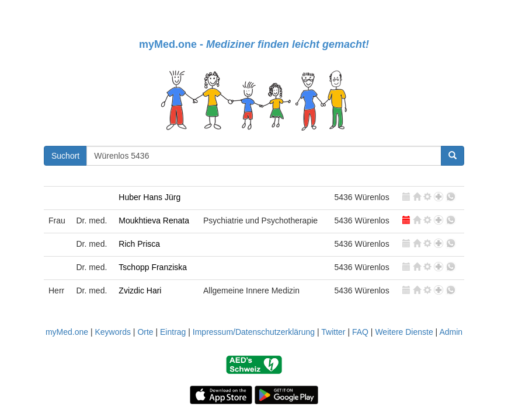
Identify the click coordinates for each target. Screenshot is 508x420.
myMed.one (67, 332)
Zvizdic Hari (140, 290)
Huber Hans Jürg (149, 197)
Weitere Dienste (404, 332)
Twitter (333, 332)
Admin (451, 332)
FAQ (360, 332)
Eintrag (173, 332)
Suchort (65, 156)
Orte (145, 332)
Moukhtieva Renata (154, 220)
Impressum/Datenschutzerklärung (254, 332)
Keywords (112, 332)
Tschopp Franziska (153, 267)
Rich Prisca (139, 244)
